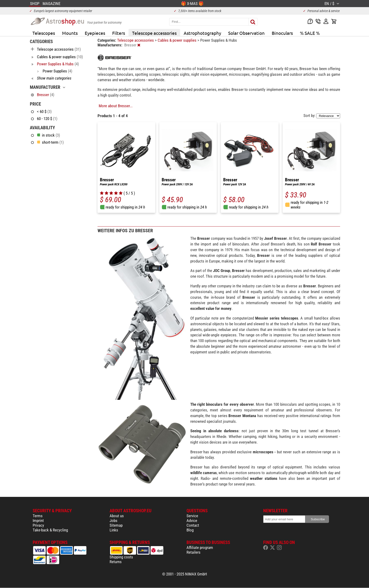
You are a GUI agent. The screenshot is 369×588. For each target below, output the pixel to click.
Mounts (70, 33)
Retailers (193, 552)
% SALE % (310, 33)
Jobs (113, 521)
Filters (119, 33)
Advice (192, 521)
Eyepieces (95, 33)
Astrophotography (202, 33)
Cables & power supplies (178, 40)
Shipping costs (121, 557)
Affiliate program (200, 548)
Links (114, 530)
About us (117, 516)
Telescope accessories (154, 33)
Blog (190, 530)
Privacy (38, 525)
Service (192, 516)
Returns (116, 562)
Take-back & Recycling (50, 530)
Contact (193, 525)
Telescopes (44, 33)
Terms (38, 516)
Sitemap (116, 525)
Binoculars (282, 33)
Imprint (38, 521)
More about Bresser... (116, 106)
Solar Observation (246, 33)
